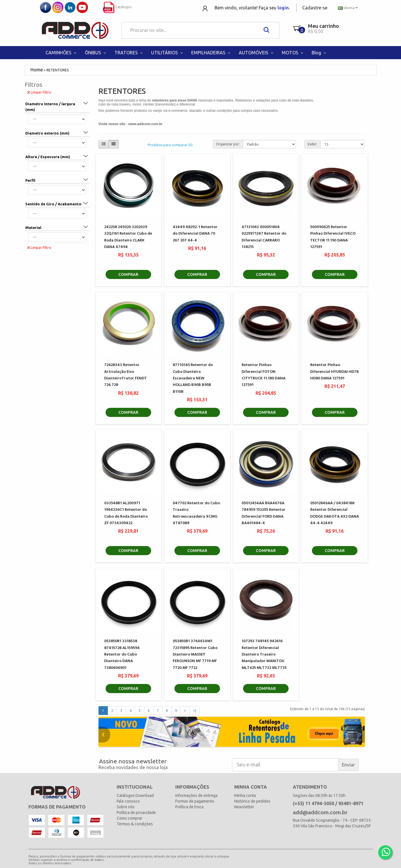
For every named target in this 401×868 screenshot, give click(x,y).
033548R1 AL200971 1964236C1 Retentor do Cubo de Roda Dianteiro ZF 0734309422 (126, 513)
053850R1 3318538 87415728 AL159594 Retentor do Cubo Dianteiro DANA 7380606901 (122, 655)
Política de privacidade (136, 813)
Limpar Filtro (39, 92)
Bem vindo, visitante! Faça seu (252, 8)
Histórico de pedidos (252, 801)
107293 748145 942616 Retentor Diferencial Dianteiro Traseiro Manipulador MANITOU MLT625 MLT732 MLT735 (264, 655)
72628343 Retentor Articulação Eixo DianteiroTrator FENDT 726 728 (126, 375)
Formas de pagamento (195, 801)
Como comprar (129, 818)
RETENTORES (57, 70)
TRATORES (129, 53)
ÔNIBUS (96, 53)
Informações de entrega (196, 795)
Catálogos (117, 7)
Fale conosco (128, 801)
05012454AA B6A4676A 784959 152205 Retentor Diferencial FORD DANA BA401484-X (264, 513)
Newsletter (244, 807)
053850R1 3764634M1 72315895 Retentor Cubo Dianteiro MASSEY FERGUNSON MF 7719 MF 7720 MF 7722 (195, 655)
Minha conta (245, 795)
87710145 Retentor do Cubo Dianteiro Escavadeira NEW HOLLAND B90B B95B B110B (193, 378)
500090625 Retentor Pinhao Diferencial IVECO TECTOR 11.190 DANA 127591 (333, 237)
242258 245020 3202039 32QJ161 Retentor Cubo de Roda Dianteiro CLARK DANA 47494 (128, 237)
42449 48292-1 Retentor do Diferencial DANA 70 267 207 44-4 (195, 234)
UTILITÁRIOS (168, 53)
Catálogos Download (135, 795)
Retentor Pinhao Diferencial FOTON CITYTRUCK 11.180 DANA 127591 (264, 375)
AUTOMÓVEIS (257, 53)
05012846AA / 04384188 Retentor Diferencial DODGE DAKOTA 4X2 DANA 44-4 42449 (335, 513)
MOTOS (293, 53)
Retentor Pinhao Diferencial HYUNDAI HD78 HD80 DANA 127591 (334, 372)
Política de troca (189, 807)
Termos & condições (135, 824)
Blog (319, 53)
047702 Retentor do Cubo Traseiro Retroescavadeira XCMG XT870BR (196, 513)
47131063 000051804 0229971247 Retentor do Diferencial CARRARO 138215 (264, 237)
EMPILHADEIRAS (211, 53)
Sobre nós (126, 807)
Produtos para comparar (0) (170, 145)
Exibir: (312, 144)
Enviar (348, 765)
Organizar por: (228, 144)
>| (195, 711)
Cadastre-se (315, 8)
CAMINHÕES (62, 53)
